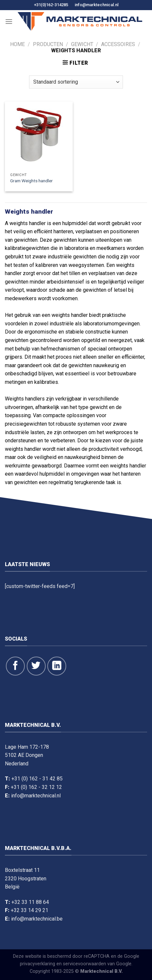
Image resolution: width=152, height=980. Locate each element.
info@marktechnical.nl (97, 5)
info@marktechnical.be (37, 919)
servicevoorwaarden (84, 964)
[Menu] (9, 21)
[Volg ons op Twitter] (36, 666)
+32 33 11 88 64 (30, 902)
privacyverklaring (38, 964)
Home (17, 44)
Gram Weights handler (31, 181)
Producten (48, 44)
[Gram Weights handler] (39, 136)
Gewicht (82, 44)
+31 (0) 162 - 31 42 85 (37, 779)
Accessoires (118, 44)
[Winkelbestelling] (76, 82)
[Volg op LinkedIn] (57, 666)
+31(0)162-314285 (51, 5)
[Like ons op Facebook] (15, 666)
